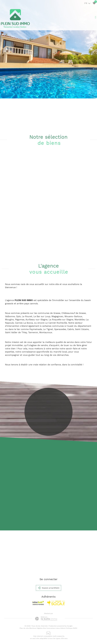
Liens (58, 628)
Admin (63, 628)
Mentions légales (36, 628)
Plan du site (24, 628)
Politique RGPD (71, 628)
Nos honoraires (49, 628)
